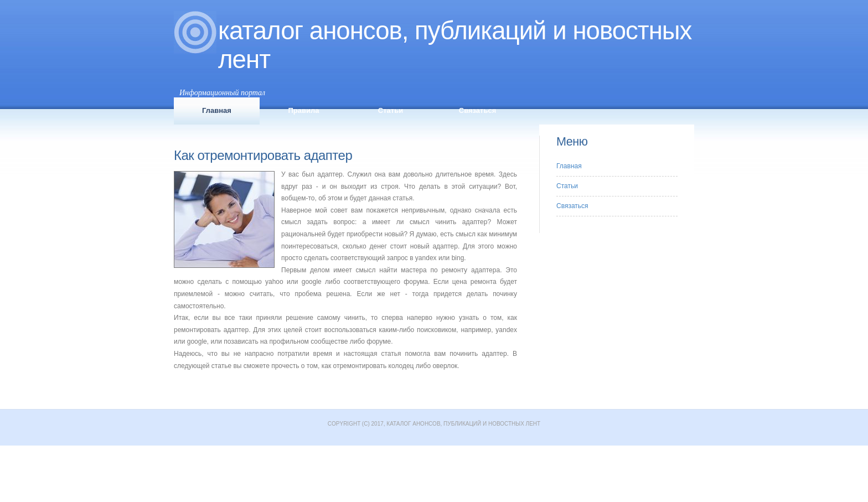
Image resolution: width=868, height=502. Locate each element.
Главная (217, 110)
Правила (304, 110)
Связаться (478, 110)
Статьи (391, 110)
